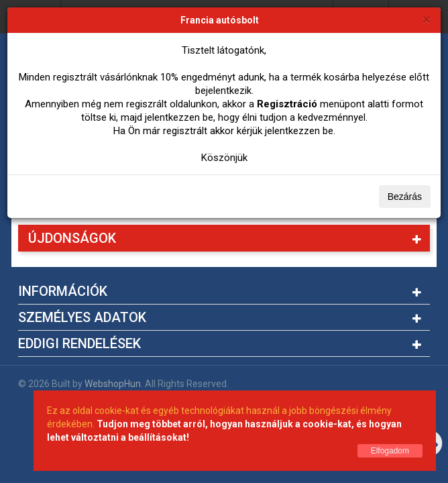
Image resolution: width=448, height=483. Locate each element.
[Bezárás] (427, 19)
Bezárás (405, 197)
